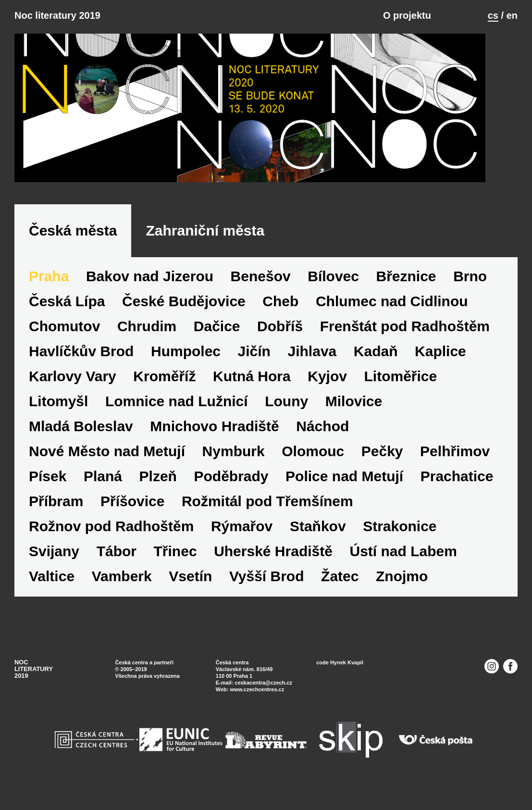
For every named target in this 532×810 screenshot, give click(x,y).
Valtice (52, 587)
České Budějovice (184, 312)
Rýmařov (242, 537)
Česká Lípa (67, 312)
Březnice (406, 287)
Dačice (217, 337)
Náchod (322, 437)
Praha (49, 287)
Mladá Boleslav (81, 437)
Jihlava (312, 362)
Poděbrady (231, 487)
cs (493, 15)
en (512, 15)
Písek (48, 487)
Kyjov (327, 387)
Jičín (254, 362)
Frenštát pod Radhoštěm (405, 337)
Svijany (54, 562)
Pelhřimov (455, 462)
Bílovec (333, 287)
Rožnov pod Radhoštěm (111, 537)
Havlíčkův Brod (81, 362)
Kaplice (440, 362)
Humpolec (186, 362)
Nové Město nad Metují (107, 462)
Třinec (175, 562)
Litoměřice (400, 387)
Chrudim (147, 337)
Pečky (382, 462)
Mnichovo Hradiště (214, 437)
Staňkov (318, 537)
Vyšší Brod (267, 587)
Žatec (340, 587)
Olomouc (313, 462)
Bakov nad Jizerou (150, 287)
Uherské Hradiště (273, 562)
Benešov (261, 287)
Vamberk (122, 587)
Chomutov (64, 337)
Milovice (354, 412)
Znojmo (402, 587)
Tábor (117, 562)
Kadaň (376, 362)
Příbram (56, 512)
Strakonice (400, 537)
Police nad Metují (344, 487)
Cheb (280, 312)
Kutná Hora (252, 387)
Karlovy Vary (73, 387)
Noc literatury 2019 (57, 15)
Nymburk (234, 462)
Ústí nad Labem (403, 562)
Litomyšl (58, 412)
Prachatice (457, 487)
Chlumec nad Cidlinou (392, 312)
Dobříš (280, 337)
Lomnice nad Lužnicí (177, 412)
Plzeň (158, 487)
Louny (286, 412)
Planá (103, 487)
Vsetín (190, 587)
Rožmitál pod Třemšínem (267, 512)
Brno (470, 287)
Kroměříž (164, 387)
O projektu (407, 15)
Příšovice (132, 512)
